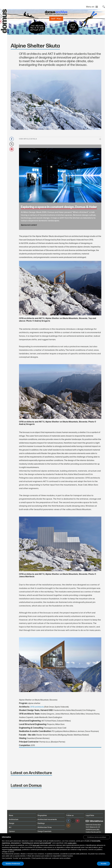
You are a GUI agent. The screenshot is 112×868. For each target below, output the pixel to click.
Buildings (41, 823)
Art (10, 827)
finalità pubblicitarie (15, 850)
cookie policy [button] (72, 843)
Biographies (42, 815)
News (11, 815)
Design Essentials (44, 831)
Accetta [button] (104, 864)
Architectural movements (47, 819)
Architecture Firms (45, 827)
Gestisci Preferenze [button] (13, 864)
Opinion (12, 831)
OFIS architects (37, 707)
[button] (97, 837)
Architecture (14, 819)
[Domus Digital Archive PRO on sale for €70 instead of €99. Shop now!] (56, 22)
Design (12, 823)
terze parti (36, 845)
